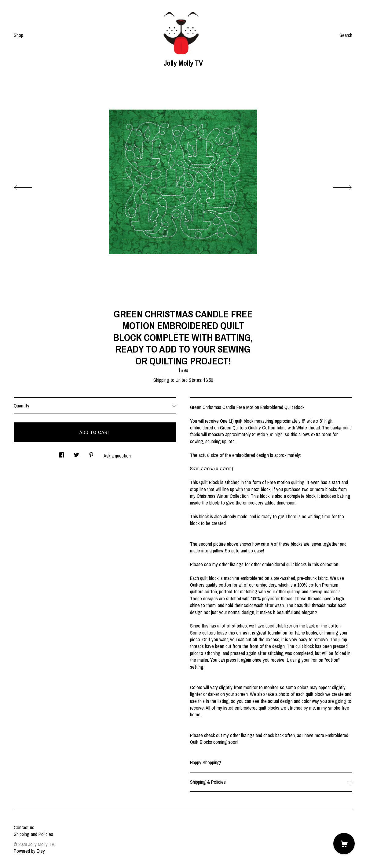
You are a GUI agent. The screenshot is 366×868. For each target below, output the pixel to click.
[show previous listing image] (29, 186)
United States (188, 380)
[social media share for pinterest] (91, 453)
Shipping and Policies (33, 834)
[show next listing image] (337, 186)
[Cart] (344, 844)
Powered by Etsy (29, 851)
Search (346, 35)
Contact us (24, 827)
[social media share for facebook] (62, 453)
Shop (18, 35)
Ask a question (117, 456)
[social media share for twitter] (77, 453)
